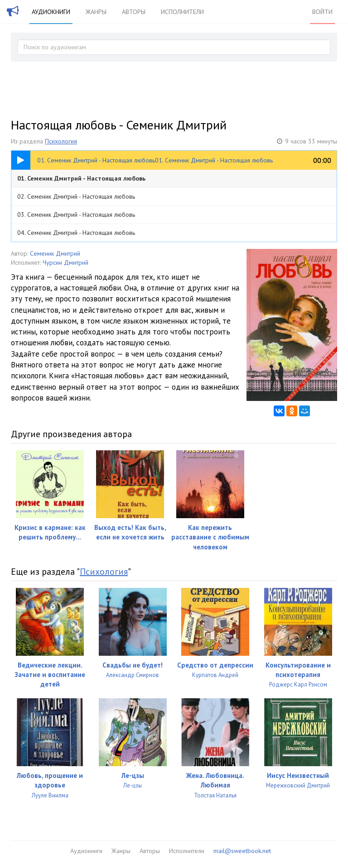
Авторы (134, 12)
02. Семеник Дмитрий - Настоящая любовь (76, 196)
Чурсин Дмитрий (65, 262)
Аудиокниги (51, 12)
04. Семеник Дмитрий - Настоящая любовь (76, 233)
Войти (322, 12)
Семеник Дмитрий (55, 253)
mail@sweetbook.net (242, 851)
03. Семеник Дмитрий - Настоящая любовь (76, 215)
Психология (61, 141)
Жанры (96, 12)
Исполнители (182, 12)
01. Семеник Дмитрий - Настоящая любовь (81, 178)
